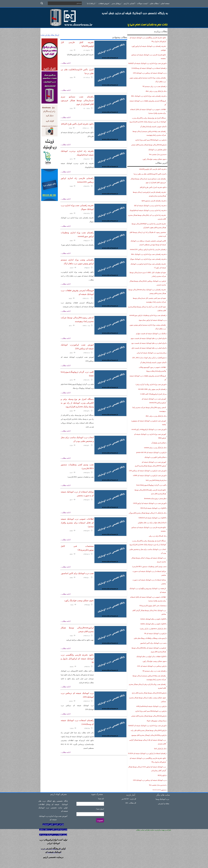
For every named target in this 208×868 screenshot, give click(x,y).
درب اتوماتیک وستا (162, 799)
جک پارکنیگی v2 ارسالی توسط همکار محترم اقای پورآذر (147, 513)
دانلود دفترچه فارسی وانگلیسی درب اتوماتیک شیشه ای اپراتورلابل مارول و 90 (77, 659)
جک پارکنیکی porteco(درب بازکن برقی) (153, 629)
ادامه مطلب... (65, 63)
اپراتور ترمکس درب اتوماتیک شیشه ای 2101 (152, 666)
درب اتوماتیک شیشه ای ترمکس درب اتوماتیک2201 (149, 73)
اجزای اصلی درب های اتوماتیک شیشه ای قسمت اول (149, 348)
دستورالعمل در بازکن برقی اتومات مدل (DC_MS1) (149, 358)
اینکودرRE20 (162, 775)
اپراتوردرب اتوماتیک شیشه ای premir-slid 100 (151, 452)
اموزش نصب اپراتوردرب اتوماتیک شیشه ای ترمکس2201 (147, 471)
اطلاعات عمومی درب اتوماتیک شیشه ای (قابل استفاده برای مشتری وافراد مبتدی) (77, 523)
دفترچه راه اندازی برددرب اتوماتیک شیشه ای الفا (150, 206)
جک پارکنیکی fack (160, 749)
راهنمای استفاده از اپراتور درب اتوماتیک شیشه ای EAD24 (147, 753)
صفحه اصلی (165, 3)
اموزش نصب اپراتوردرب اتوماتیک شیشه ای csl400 (150, 475)
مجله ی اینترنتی (164, 804)
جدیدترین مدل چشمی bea (158, 154)
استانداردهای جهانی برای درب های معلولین (152, 523)
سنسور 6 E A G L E (159, 790)
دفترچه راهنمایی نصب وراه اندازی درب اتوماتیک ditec (149, 96)
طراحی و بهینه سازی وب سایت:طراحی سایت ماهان (154, 830)
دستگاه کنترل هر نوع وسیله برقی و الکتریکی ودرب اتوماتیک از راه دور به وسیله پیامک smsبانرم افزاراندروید (77, 403)
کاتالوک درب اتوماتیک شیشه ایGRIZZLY (152, 518)
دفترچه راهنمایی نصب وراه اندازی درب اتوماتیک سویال (148, 259)
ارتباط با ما (91, 3)
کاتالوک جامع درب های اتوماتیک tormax (153, 619)
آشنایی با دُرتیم (129, 3)
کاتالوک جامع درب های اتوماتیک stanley (153, 624)
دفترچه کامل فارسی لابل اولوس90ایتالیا (153, 169)
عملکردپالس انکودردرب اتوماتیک (155, 457)
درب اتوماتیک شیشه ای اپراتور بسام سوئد (152, 320)
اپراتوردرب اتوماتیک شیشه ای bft (155, 633)
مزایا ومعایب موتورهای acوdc (156, 721)
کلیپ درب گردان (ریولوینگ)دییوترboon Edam (151, 485)
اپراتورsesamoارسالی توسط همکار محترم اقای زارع (149, 693)
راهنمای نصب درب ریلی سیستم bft (154, 86)
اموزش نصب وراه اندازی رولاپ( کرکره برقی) (151, 384)
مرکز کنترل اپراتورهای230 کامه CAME (153, 394)
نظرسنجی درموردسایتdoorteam (155, 498)
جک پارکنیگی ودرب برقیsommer (155, 448)
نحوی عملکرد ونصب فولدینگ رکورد (154, 159)
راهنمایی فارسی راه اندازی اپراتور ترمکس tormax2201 (148, 249)
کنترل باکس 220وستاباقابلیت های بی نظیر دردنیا (150, 174)
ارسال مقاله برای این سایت (50, 35)
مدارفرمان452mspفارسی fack (156, 480)
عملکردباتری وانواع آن (159, 443)
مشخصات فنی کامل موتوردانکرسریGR (153, 606)
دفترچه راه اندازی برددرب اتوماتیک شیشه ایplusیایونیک (148, 210)
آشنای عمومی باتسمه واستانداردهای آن (153, 127)
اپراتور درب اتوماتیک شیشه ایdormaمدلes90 (151, 706)
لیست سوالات (142, 3)
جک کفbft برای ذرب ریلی (157, 536)
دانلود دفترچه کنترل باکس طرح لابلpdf (153, 187)
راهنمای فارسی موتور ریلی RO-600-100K (152, 389)
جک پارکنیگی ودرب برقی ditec (156, 91)
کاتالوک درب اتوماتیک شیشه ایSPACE (153, 508)
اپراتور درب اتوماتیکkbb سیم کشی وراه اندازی (151, 140)
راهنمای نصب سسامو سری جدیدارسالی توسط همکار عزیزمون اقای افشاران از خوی (77, 100)
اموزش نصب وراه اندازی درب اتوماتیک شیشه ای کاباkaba (147, 63)
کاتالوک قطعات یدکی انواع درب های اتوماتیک (151, 656)
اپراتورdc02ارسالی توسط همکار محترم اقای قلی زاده (148, 730)
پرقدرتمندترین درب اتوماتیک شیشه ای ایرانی (151, 353)
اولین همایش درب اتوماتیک (157, 150)
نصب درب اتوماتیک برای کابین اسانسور (153, 643)
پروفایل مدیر (116, 3)
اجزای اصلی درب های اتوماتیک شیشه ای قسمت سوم (148, 338)
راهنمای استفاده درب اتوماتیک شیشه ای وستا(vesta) (149, 68)
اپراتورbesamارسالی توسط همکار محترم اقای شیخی (149, 145)
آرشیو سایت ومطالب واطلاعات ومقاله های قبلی (150, 638)
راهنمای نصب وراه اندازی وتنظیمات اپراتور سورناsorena (148, 315)
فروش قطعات (104, 3)
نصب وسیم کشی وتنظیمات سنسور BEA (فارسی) (149, 566)
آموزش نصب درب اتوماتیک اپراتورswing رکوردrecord (149, 429)
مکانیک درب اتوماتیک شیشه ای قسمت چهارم (151, 334)
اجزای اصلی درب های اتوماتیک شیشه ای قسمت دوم (149, 343)
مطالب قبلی (154, 3)
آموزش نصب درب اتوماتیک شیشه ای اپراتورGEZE (150, 503)
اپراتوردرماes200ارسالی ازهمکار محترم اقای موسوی (149, 735)
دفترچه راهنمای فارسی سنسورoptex (154, 201)
